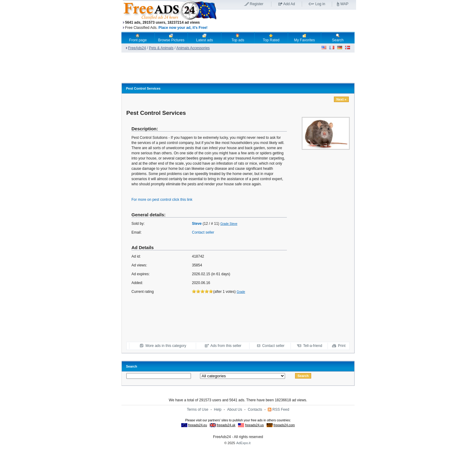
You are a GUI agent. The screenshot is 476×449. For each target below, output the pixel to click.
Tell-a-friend (313, 346)
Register (257, 4)
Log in (320, 4)
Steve (197, 224)
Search (338, 38)
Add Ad (289, 4)
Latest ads (204, 38)
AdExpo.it (243, 443)
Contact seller (203, 232)
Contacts (255, 410)
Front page (138, 38)
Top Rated (271, 38)
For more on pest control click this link (162, 200)
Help (218, 410)
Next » (341, 99)
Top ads (238, 38)
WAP (344, 4)
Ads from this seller (226, 346)
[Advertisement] (287, 21)
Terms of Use (197, 410)
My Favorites (305, 38)
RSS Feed (281, 410)
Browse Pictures (171, 38)
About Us (235, 410)
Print (342, 346)
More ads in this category (166, 346)
